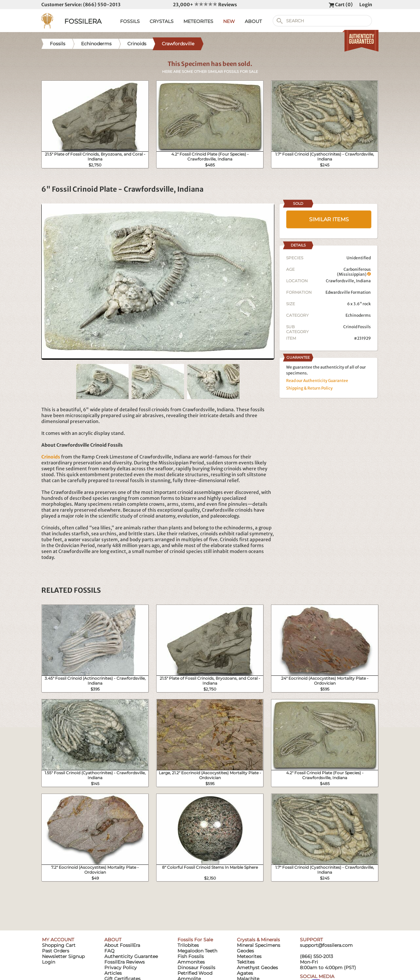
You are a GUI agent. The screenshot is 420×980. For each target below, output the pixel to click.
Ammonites (191, 962)
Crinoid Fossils (357, 327)
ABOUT (253, 21)
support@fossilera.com (326, 945)
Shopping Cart (59, 945)
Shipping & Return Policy (309, 388)
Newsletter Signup (63, 956)
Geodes (245, 951)
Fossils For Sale (195, 940)
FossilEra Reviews (125, 962)
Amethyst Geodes (257, 968)
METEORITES (198, 21)
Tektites (246, 962)
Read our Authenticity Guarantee (317, 381)
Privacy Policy (121, 968)
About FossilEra (122, 945)
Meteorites (249, 956)
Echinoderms (358, 315)
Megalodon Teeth (197, 951)
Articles (113, 973)
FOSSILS (130, 21)
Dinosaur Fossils (196, 968)
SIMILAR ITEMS (329, 219)
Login (366, 5)
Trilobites (188, 945)
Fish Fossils (191, 956)
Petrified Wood (195, 973)
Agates (245, 973)
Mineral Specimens (259, 945)
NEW (229, 21)
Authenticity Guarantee (131, 956)
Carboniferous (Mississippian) (354, 272)
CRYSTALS (162, 21)
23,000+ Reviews (205, 5)
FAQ (109, 951)
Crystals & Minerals (258, 940)
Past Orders (56, 951)
